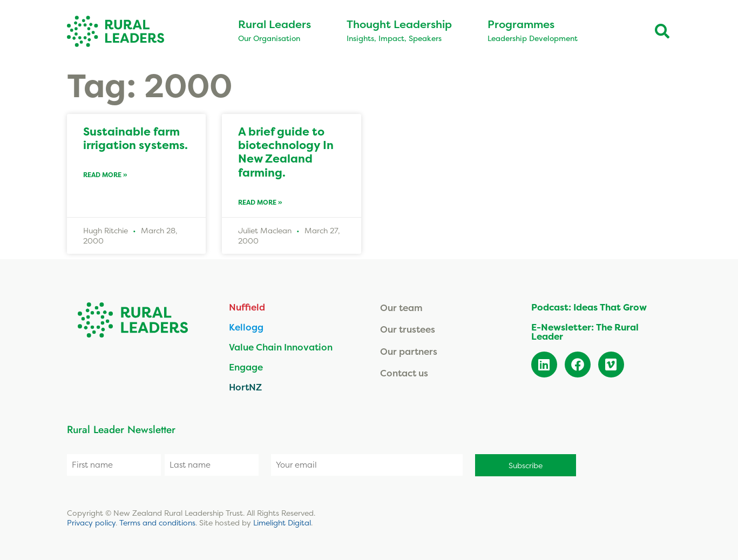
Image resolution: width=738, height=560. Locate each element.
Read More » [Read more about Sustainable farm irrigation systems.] (105, 175)
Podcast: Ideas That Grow (589, 307)
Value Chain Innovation (281, 347)
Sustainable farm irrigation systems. (136, 138)
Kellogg (246, 327)
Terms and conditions (157, 522)
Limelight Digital (282, 522)
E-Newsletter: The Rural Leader (585, 332)
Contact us (404, 373)
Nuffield (247, 307)
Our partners (409, 351)
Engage (246, 367)
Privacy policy (91, 522)
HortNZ (245, 387)
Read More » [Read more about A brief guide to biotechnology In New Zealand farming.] (260, 203)
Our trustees (408, 329)
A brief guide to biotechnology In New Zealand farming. (286, 152)
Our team (401, 308)
